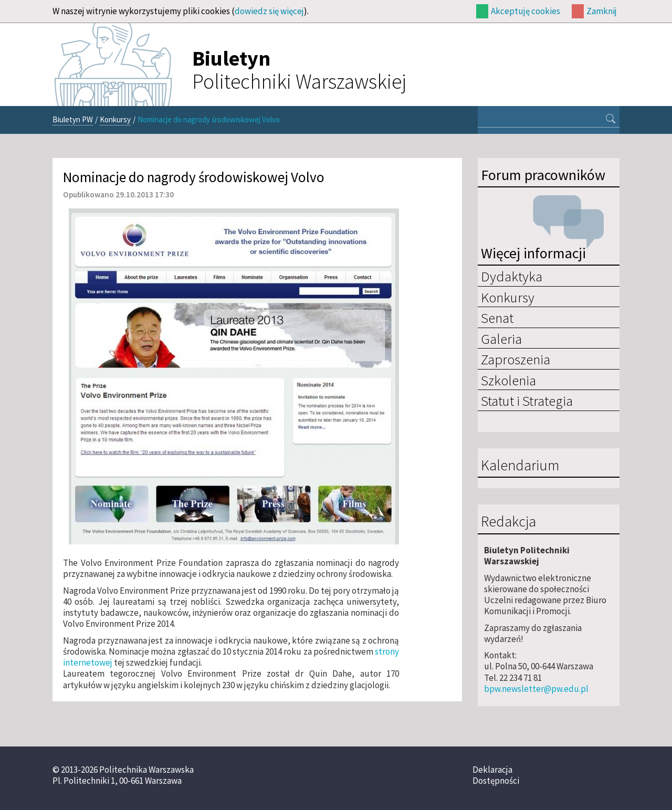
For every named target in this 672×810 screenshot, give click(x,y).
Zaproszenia (516, 359)
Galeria (501, 339)
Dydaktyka (512, 276)
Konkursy (115, 119)
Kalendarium (520, 466)
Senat (497, 318)
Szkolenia (508, 380)
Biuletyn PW (73, 119)
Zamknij (602, 11)
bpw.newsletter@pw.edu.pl (536, 689)
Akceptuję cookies (526, 11)
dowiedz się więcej (269, 11)
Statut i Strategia (527, 401)
